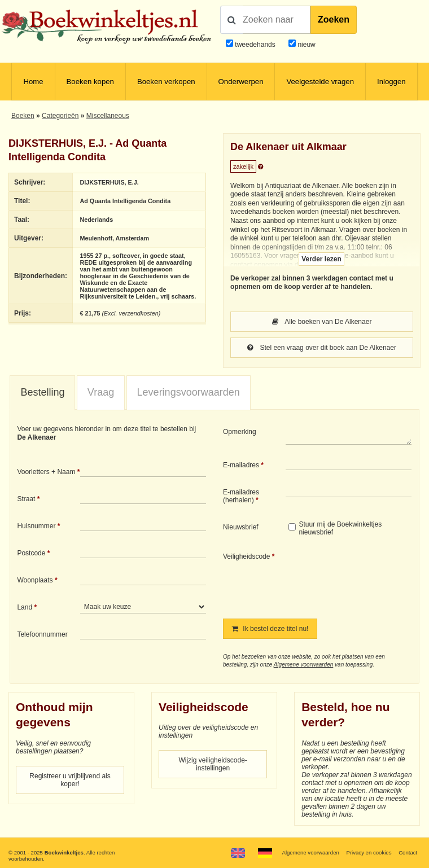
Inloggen (391, 82)
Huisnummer (36, 526)
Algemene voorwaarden (304, 665)
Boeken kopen (90, 82)
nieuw (306, 45)
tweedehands (255, 45)
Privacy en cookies (369, 852)
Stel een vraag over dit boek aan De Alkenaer (322, 348)
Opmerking (240, 432)
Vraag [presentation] (101, 392)
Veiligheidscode (246, 556)
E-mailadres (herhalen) (241, 496)
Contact (408, 852)
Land (25, 607)
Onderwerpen (241, 82)
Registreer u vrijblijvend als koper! (70, 780)
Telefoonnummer (42, 634)
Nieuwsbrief (241, 527)
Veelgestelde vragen (320, 82)
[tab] (42, 393)
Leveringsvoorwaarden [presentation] (189, 392)
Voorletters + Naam (46, 472)
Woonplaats (35, 580)
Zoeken (334, 19)
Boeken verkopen (166, 82)
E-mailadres (241, 465)
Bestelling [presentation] (42, 392)
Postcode (31, 553)
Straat (26, 499)
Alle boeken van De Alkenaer (322, 322)
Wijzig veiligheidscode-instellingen (213, 764)
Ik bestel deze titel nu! (270, 629)
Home (33, 82)
